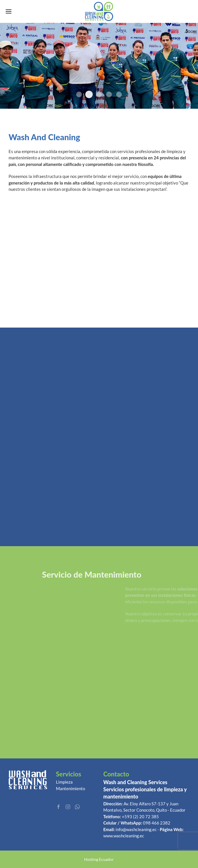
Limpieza (64, 782)
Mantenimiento (70, 788)
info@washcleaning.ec (136, 829)
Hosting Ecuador (99, 859)
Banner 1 (119, 94)
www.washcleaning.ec (124, 836)
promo (79, 94)
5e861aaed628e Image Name (89, 94)
